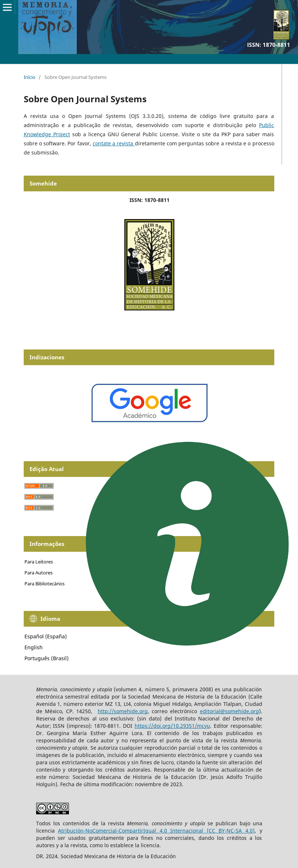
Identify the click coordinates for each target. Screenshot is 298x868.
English (34, 647)
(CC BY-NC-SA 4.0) (231, 831)
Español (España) (46, 636)
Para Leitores (39, 562)
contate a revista (114, 143)
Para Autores (38, 573)
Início (30, 77)
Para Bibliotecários (44, 584)
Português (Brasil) (47, 658)
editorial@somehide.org (229, 711)
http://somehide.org (123, 711)
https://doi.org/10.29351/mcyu (172, 726)
